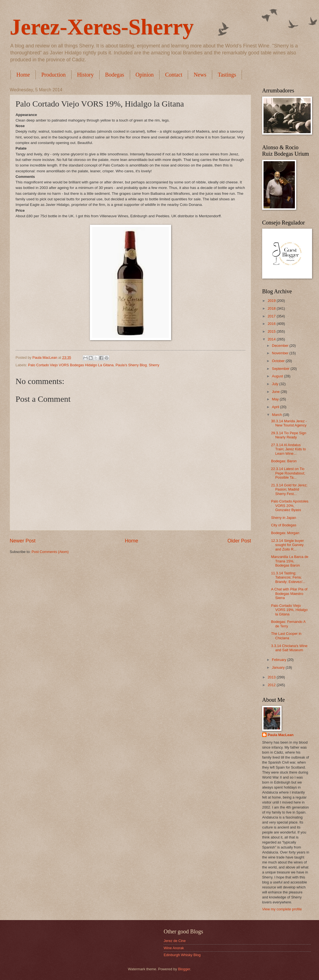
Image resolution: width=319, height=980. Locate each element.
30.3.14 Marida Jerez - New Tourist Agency (289, 423)
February (279, 660)
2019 (272, 301)
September (281, 369)
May (276, 399)
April (276, 407)
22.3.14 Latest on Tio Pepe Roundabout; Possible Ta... (288, 473)
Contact (174, 75)
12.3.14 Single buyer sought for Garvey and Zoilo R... (287, 545)
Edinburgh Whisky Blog (182, 955)
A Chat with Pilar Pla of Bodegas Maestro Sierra (289, 593)
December (281, 346)
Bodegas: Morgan (285, 533)
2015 (272, 331)
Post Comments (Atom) (50, 552)
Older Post (239, 541)
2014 (272, 339)
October (279, 361)
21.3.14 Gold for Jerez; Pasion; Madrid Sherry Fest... (289, 489)
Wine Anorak (174, 948)
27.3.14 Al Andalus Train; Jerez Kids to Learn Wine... (288, 449)
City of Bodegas (284, 525)
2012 (272, 685)
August (278, 376)
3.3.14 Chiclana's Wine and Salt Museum (289, 648)
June (276, 392)
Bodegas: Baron (284, 461)
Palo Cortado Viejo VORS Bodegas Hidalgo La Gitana (71, 365)
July (275, 384)
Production (54, 75)
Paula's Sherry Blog (131, 365)
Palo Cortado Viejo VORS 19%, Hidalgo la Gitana (289, 610)
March (277, 415)
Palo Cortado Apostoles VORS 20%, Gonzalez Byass (290, 506)
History (85, 75)
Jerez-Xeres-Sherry (102, 27)
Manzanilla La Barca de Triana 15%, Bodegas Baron (290, 561)
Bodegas (115, 75)
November (281, 353)
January (279, 667)
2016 (272, 324)
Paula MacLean (281, 735)
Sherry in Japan (283, 518)
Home (23, 75)
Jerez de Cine (175, 941)
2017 (272, 316)
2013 (272, 677)
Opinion (145, 75)
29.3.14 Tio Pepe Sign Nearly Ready (289, 435)
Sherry (154, 365)
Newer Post (23, 541)
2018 (272, 308)
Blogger (184, 969)
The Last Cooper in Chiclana (286, 636)
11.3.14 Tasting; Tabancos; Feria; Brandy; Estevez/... (288, 577)
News (200, 75)
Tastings (227, 75)
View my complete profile (282, 909)
